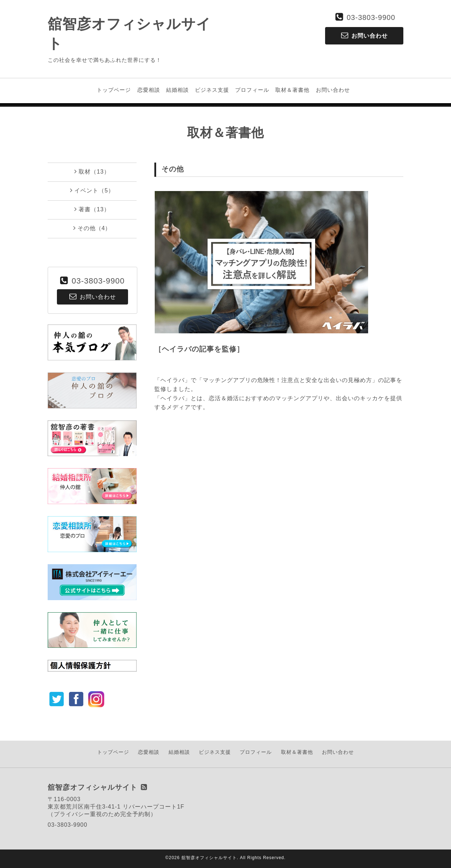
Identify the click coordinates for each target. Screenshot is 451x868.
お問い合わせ (333, 90)
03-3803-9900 (371, 17)
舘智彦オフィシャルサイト (209, 858)
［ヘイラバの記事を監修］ (199, 349)
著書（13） (92, 209)
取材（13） (92, 171)
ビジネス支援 (212, 90)
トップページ (114, 90)
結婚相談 (177, 90)
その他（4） (92, 228)
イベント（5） (92, 190)
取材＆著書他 (292, 90)
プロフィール (252, 90)
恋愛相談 (149, 90)
